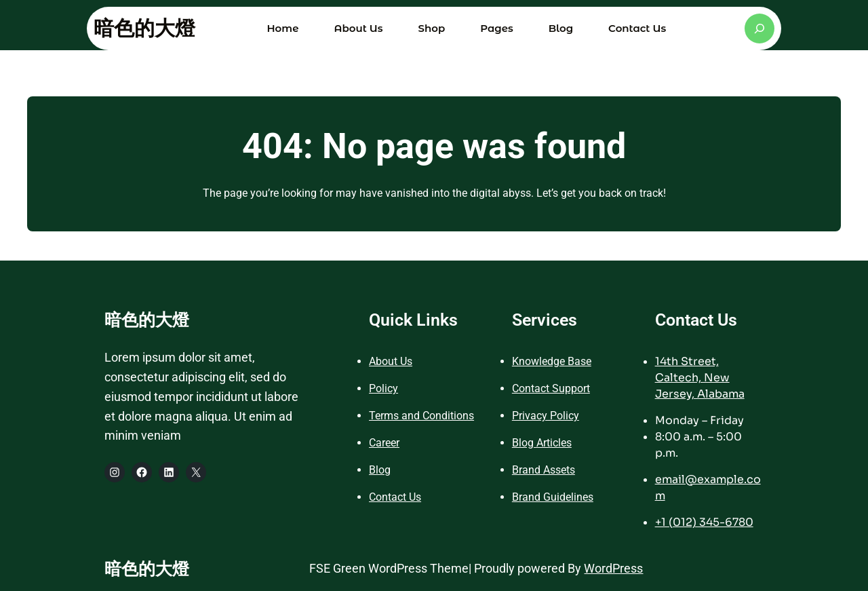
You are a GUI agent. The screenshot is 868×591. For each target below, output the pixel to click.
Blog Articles (542, 443)
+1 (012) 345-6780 (704, 522)
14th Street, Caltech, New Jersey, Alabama (700, 378)
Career (384, 443)
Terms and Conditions (421, 416)
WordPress (613, 568)
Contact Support (551, 388)
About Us (391, 361)
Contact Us (395, 497)
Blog (380, 470)
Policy (383, 388)
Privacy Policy (546, 416)
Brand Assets (544, 470)
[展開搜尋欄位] (759, 28)
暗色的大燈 (144, 28)
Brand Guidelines (553, 497)
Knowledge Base (552, 361)
